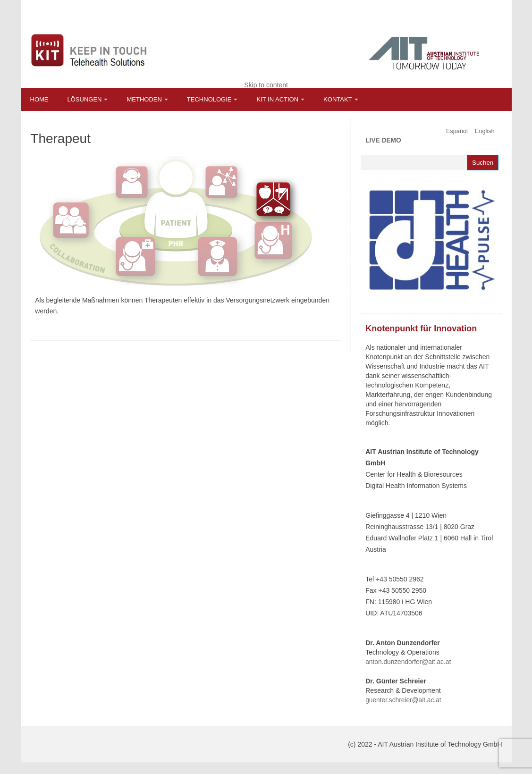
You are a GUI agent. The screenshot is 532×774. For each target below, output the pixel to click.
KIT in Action (277, 99)
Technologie (209, 99)
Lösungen (85, 99)
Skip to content (266, 85)
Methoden (144, 99)
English (485, 131)
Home (39, 99)
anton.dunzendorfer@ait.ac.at (408, 662)
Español (457, 131)
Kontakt (338, 99)
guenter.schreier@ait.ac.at (403, 700)
